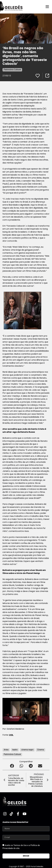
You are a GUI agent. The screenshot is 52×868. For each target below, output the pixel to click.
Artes (6, 750)
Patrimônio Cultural (12, 70)
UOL (11, 735)
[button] (12, 766)
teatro (15, 750)
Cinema (40, 750)
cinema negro (27, 750)
